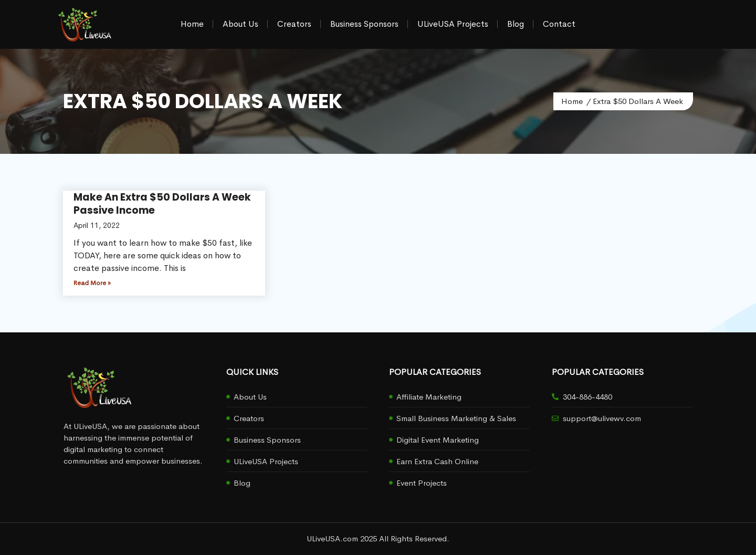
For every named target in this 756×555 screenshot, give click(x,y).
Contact (559, 24)
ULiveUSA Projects (453, 24)
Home (192, 24)
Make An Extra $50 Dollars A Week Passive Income (162, 204)
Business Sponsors (364, 24)
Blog (516, 24)
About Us (240, 24)
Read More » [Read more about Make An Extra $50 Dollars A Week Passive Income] (92, 283)
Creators (294, 24)
